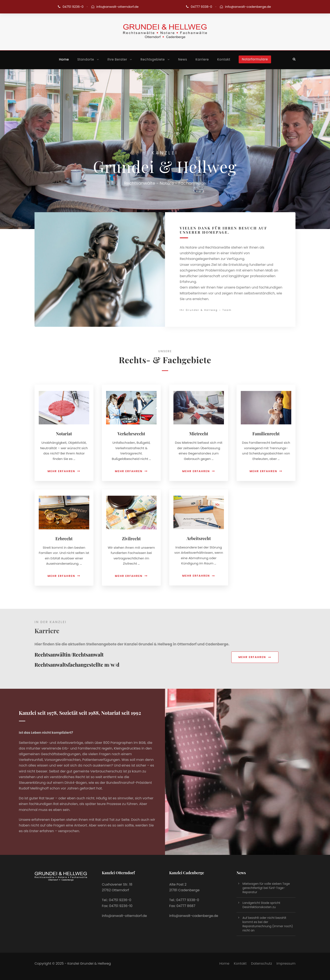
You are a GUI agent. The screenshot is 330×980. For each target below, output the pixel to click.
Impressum (286, 963)
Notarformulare (255, 59)
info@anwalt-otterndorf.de (118, 7)
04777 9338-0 (201, 7)
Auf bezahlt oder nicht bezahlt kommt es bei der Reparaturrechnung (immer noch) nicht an (268, 924)
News (182, 59)
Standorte (86, 59)
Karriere (202, 59)
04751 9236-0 (73, 7)
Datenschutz (262, 963)
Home (64, 59)
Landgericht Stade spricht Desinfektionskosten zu (261, 905)
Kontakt (224, 59)
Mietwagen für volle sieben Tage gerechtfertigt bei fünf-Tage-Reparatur (266, 888)
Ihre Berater (117, 59)
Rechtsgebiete (153, 59)
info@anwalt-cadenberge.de (248, 7)
